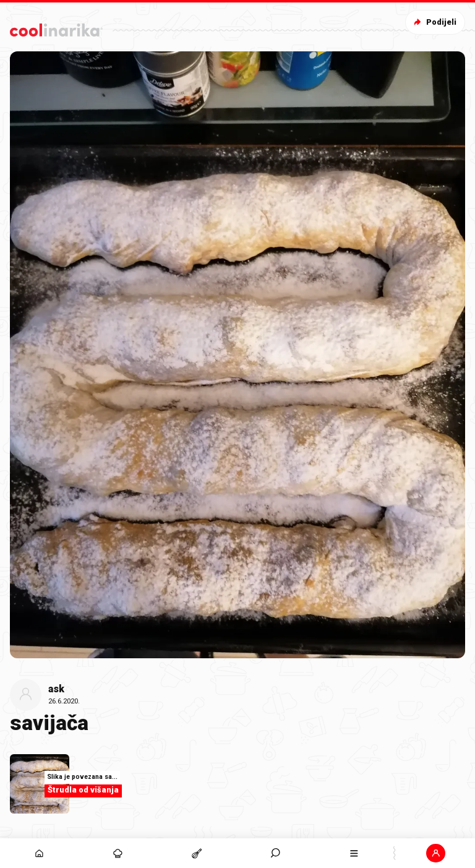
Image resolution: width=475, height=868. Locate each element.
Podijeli (434, 22)
